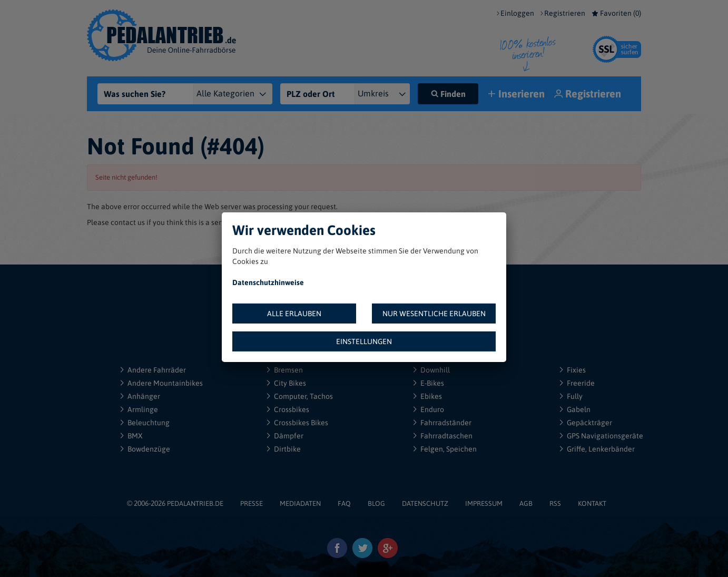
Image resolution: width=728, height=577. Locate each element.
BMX (135, 436)
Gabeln (579, 409)
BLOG (376, 503)
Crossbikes (292, 409)
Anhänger (144, 396)
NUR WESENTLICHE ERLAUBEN (434, 314)
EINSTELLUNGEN (364, 341)
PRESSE (252, 503)
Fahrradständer (446, 423)
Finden (448, 94)
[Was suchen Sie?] (149, 94)
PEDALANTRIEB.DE (195, 503)
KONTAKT (592, 503)
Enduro (432, 409)
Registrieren (565, 13)
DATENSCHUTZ (425, 503)
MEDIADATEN (300, 503)
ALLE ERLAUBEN (294, 314)
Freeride (581, 383)
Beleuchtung (149, 423)
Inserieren (518, 95)
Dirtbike (287, 449)
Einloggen (517, 13)
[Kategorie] (239, 94)
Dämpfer (289, 436)
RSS (555, 503)
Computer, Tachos (303, 396)
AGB (526, 503)
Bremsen (288, 370)
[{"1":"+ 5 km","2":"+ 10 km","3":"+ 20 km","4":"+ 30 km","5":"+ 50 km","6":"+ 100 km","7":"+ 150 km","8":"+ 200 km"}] (387, 94)
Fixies (576, 370)
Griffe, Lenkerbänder (601, 449)
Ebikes (431, 396)
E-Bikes (432, 383)
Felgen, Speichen (449, 449)
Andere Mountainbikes (165, 383)
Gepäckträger (589, 423)
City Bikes (290, 383)
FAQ (344, 503)
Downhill (435, 370)
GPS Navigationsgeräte (605, 436)
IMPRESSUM (484, 503)
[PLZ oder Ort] (317, 94)
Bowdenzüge (149, 449)
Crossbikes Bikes (301, 423)
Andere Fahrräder (157, 370)
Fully (575, 396)
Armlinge (143, 409)
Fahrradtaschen (446, 436)
